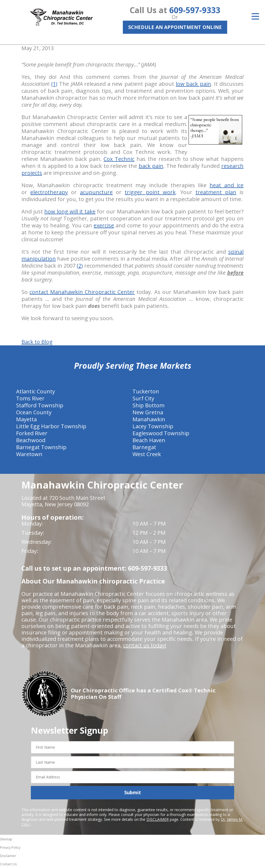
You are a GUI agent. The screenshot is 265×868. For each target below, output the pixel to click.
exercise (104, 225)
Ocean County (34, 412)
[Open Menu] (255, 16)
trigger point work (150, 192)
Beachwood (31, 440)
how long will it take (70, 211)
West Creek (147, 454)
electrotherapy (49, 192)
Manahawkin (149, 419)
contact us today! (145, 645)
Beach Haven (149, 440)
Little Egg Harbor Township (51, 426)
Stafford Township (40, 405)
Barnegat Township (41, 447)
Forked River (32, 433)
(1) (54, 84)
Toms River (30, 398)
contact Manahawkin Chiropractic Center (82, 292)
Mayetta (26, 419)
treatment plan (216, 192)
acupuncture (96, 192)
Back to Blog (37, 342)
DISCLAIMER (158, 819)
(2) (80, 266)
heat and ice (227, 185)
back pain (151, 166)
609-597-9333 (195, 10)
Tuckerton (146, 391)
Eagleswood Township (161, 433)
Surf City (143, 398)
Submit (133, 792)
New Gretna (148, 412)
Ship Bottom (148, 405)
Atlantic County (36, 391)
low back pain (193, 84)
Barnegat (144, 447)
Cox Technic (119, 159)
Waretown (29, 454)
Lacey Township (153, 426)
